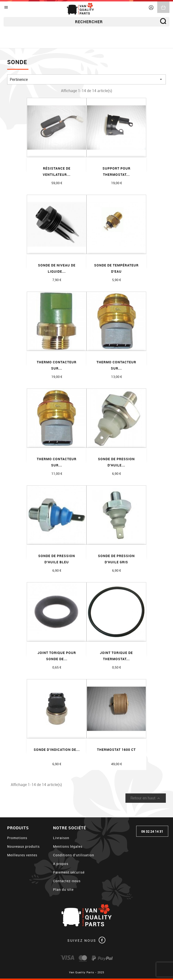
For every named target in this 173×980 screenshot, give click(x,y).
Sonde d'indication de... (57, 750)
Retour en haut (146, 798)
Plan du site (63, 889)
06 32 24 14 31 (152, 831)
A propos (61, 864)
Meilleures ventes (22, 855)
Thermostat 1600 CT (116, 750)
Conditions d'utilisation (74, 855)
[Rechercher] (86, 22)
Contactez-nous (67, 881)
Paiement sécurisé (69, 872)
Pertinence (86, 79)
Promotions (17, 838)
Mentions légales (68, 846)
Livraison (61, 838)
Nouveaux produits (23, 846)
